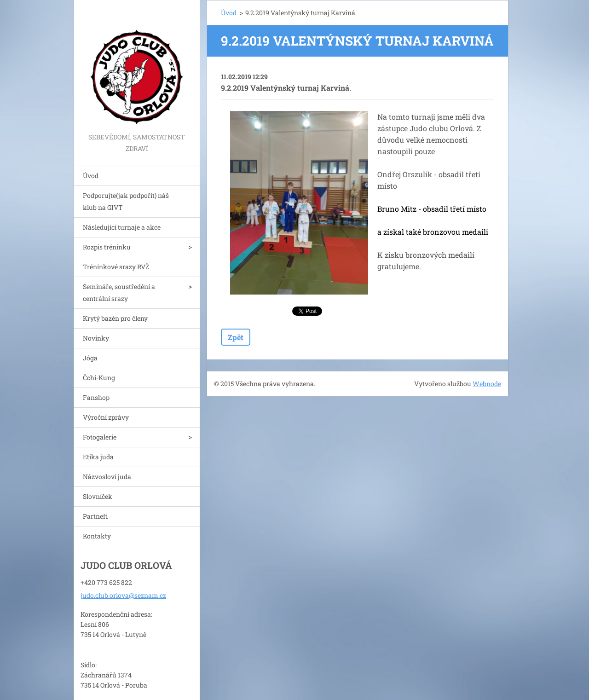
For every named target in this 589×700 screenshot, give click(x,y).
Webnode (487, 384)
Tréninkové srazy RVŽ (116, 267)
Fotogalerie (100, 437)
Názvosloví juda (107, 477)
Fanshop (96, 397)
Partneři (95, 516)
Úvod (91, 176)
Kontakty (97, 536)
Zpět (236, 337)
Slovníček (98, 496)
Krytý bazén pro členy (115, 318)
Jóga (90, 358)
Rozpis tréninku (107, 247)
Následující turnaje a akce (122, 227)
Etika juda (98, 457)
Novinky (96, 338)
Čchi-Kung (99, 378)
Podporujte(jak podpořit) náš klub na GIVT (126, 201)
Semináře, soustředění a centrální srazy (119, 292)
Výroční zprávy (106, 417)
